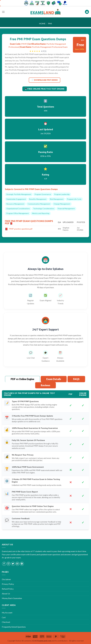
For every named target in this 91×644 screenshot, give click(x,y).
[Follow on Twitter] (13, 564)
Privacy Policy (8, 584)
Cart (4, 617)
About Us (6, 594)
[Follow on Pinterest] (22, 564)
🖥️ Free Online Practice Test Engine (45, 89)
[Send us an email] (17, 564)
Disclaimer (6, 579)
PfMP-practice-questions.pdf (21, 229)
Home (42, 23)
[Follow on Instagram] (9, 564)
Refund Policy (8, 589)
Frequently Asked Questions (14, 627)
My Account (7, 613)
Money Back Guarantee (12, 598)
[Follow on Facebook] (4, 564)
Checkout (6, 622)
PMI (50, 23)
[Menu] (3, 12)
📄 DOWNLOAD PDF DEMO (45, 80)
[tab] (22, 379)
